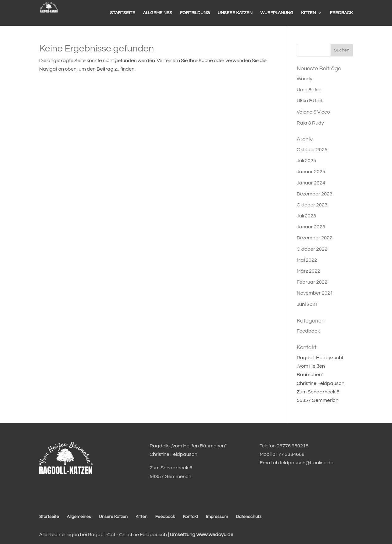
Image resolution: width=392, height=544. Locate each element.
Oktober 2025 (312, 150)
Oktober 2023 (312, 205)
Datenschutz (249, 517)
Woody (305, 79)
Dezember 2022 (315, 238)
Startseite (49, 517)
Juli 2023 (306, 216)
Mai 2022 (307, 260)
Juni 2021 (307, 304)
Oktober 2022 (312, 249)
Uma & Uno (309, 90)
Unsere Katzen (113, 517)
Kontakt (191, 517)
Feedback (308, 331)
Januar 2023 (311, 227)
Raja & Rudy (310, 123)
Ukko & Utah (310, 101)
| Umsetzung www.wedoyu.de (200, 535)
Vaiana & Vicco (313, 112)
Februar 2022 (312, 282)
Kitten (141, 517)
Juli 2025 (306, 161)
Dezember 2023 (315, 194)
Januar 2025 (311, 172)
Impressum (217, 517)
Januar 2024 (311, 183)
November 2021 (315, 293)
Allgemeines (79, 517)
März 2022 (308, 271)
